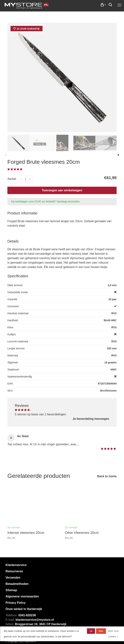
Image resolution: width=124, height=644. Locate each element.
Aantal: (12, 179)
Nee (101, 631)
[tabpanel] (62, 77)
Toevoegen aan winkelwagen (62, 190)
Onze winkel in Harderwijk (24, 609)
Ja (91, 631)
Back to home (107, 476)
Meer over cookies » (113, 634)
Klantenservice (16, 565)
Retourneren (14, 571)
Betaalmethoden (17, 584)
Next (118, 155)
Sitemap (11, 590)
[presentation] (18, 143)
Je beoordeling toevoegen (91, 419)
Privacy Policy (16, 603)
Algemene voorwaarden (22, 596)
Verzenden (13, 578)
